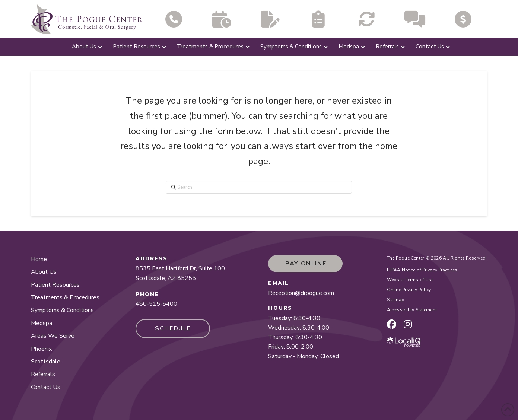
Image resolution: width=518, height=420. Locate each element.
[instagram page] (408, 324)
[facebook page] (392, 324)
